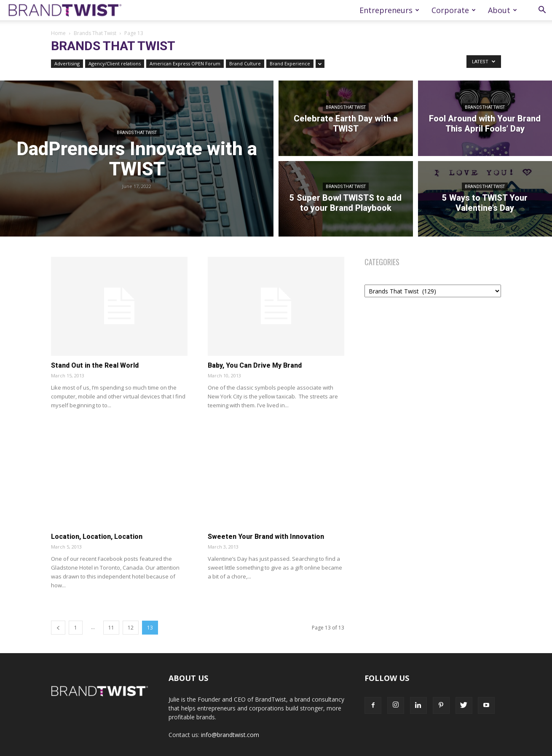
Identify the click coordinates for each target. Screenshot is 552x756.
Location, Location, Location (97, 537)
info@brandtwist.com (230, 735)
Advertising (67, 63)
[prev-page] (58, 628)
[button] (542, 11)
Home (58, 33)
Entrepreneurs (389, 10)
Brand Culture (245, 63)
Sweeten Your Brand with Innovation (266, 537)
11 (111, 628)
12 (131, 628)
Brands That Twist (95, 33)
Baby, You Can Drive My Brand (255, 365)
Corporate (454, 10)
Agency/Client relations (115, 63)
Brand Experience (290, 63)
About (502, 10)
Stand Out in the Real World (95, 365)
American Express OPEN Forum (185, 63)
